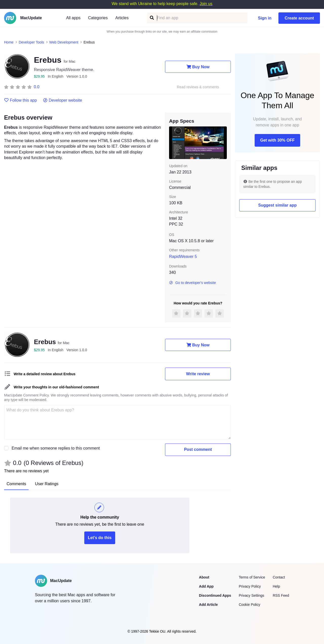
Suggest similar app (277, 205)
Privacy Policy (250, 586)
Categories (98, 18)
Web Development (64, 42)
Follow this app (21, 100)
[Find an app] (151, 18)
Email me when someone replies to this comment (56, 448)
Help (276, 586)
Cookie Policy (249, 605)
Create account (299, 18)
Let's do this (100, 538)
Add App (206, 586)
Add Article (208, 605)
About (204, 577)
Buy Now (198, 67)
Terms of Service (252, 577)
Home (9, 42)
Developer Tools (31, 42)
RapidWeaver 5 (183, 257)
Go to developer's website (193, 283)
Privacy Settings (251, 595)
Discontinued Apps (215, 595)
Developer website (63, 100)
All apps (73, 18)
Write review (198, 374)
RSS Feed (281, 595)
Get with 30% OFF (277, 140)
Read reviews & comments (198, 87)
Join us (206, 4)
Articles (122, 18)
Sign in (265, 18)
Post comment (198, 449)
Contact (279, 577)
